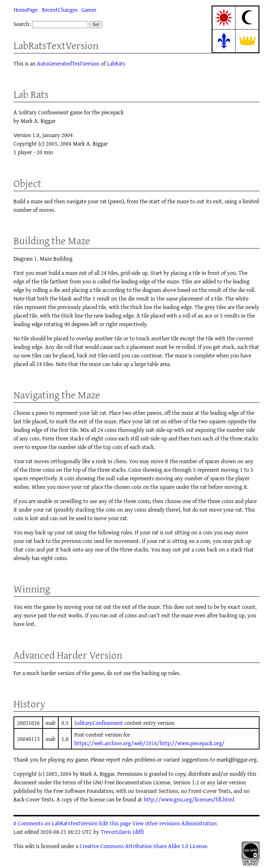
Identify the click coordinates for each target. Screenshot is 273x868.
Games (89, 10)
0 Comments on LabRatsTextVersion (56, 823)
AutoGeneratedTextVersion (68, 63)
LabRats (116, 63)
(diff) (138, 832)
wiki (30, 846)
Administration (199, 823)
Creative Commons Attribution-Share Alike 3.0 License (143, 846)
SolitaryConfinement (99, 723)
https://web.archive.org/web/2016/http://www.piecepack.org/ (149, 743)
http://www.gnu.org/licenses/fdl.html (189, 799)
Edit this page (115, 823)
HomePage (26, 10)
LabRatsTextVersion (56, 45)
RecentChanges (60, 10)
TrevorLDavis (116, 832)
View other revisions (156, 823)
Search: (22, 24)
